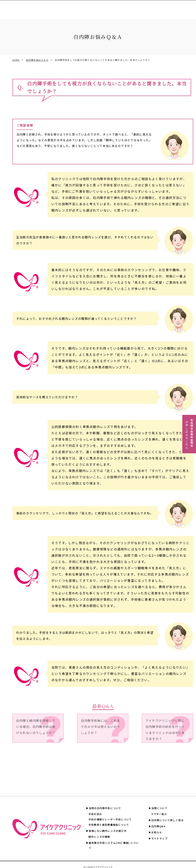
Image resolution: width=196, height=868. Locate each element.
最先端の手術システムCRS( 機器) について (114, 845)
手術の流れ (95, 814)
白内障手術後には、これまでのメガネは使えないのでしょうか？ (100, 727)
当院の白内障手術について (105, 808)
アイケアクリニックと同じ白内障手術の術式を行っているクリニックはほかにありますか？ (165, 730)
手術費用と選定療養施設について (109, 825)
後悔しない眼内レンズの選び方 (108, 831)
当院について (159, 808)
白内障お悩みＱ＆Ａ (37, 60)
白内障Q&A (186, 8)
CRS (85, 8)
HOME (16, 60)
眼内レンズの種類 (99, 837)
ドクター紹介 (159, 814)
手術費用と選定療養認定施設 (108, 8)
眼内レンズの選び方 (68, 8)
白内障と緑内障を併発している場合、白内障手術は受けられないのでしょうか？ (36, 727)
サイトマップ (159, 838)
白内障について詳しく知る (161, 8)
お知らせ (157, 832)
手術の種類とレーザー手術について (110, 819)
